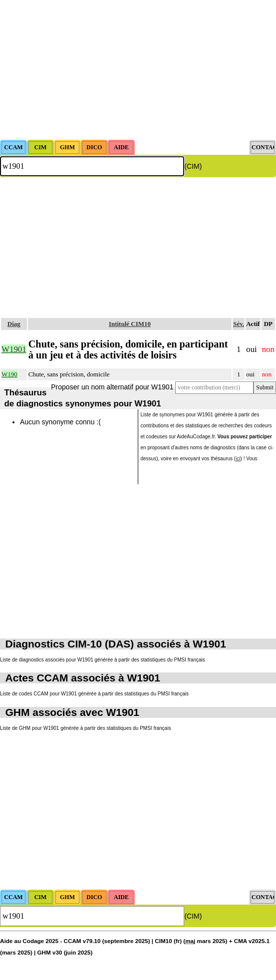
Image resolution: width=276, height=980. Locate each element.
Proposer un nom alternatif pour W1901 (112, 387)
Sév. (239, 324)
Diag (14, 324)
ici (238, 459)
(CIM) (193, 166)
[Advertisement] (138, 70)
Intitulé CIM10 (130, 324)
